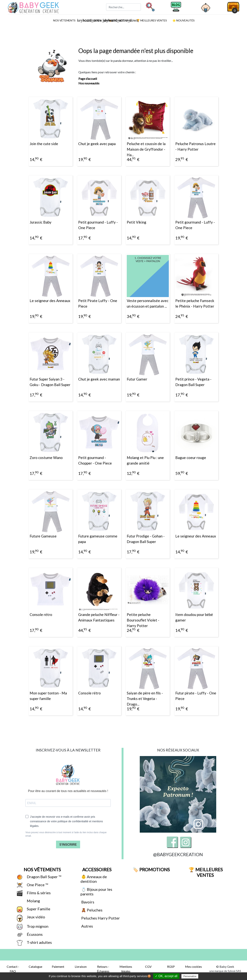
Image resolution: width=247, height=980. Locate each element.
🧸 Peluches (91, 910)
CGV (148, 967)
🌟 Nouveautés (183, 20)
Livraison (81, 967)
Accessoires (96, 869)
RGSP (171, 967)
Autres (87, 926)
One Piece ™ (37, 885)
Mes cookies (193, 967)
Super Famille (38, 909)
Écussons (34, 934)
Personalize (190, 976)
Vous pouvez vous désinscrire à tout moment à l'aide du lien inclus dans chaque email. (66, 834)
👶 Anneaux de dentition (94, 879)
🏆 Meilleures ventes (151, 20)
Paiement (58, 967)
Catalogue (35, 967)
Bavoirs (87, 902)
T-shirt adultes (39, 942)
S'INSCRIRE (68, 845)
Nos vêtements (66, 20)
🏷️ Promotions (151, 869)
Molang (33, 901)
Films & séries (38, 893)
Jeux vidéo (36, 917)
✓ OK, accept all (166, 976)
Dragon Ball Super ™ (44, 877)
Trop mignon (37, 926)
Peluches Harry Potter (100, 918)
